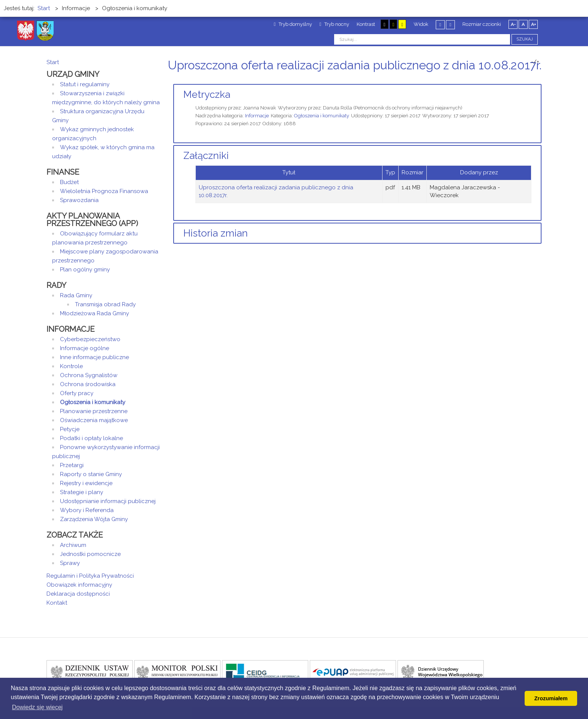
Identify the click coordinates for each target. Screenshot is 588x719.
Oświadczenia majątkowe (94, 420)
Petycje (70, 429)
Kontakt (57, 603)
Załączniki (206, 156)
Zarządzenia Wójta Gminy (94, 519)
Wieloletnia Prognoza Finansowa (104, 191)
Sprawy (70, 563)
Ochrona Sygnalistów (89, 375)
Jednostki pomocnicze (90, 554)
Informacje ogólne (85, 348)
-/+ (535, 62)
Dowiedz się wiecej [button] (37, 707)
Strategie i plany (82, 492)
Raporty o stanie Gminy (91, 474)
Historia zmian (216, 233)
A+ (533, 24)
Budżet (69, 182)
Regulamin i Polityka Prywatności (90, 576)
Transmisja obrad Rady (105, 304)
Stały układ (440, 25)
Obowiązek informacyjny (79, 585)
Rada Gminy (76, 295)
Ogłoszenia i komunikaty (322, 116)
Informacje (257, 116)
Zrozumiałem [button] (551, 698)
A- (513, 24)
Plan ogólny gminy (85, 270)
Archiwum (73, 545)
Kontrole (71, 366)
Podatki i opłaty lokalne (91, 438)
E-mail (539, 79)
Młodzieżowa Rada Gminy (94, 313)
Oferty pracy (77, 393)
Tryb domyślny (293, 24)
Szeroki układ (450, 25)
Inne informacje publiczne (94, 357)
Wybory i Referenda (87, 510)
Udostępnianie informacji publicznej (108, 501)
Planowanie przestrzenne (94, 411)
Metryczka (207, 94)
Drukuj (530, 79)
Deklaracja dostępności (78, 594)
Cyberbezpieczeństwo (90, 339)
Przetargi (72, 465)
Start (53, 62)
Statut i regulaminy (85, 84)
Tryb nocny (334, 24)
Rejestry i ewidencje (86, 483)
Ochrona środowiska (88, 384)
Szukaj (525, 39)
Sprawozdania (79, 200)
